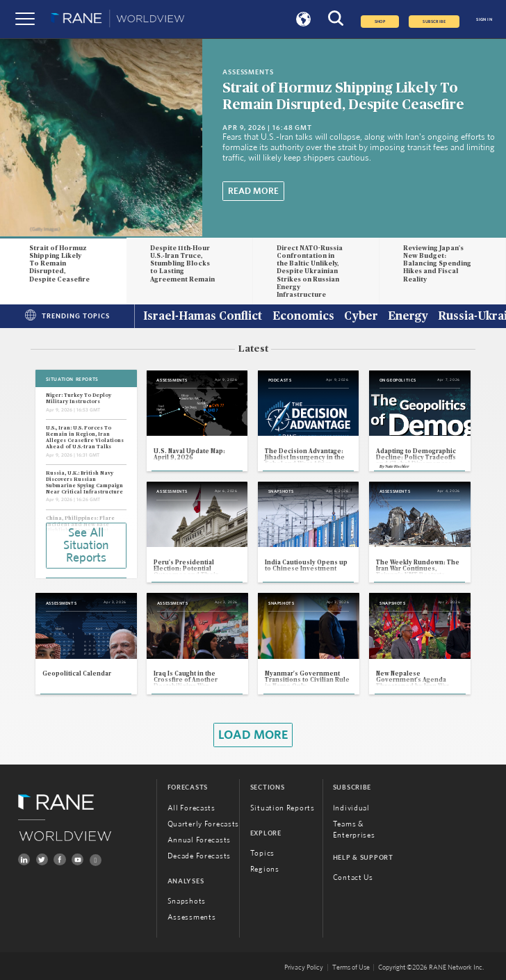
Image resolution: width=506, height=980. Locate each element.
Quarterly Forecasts (204, 824)
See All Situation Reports (86, 546)
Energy (408, 317)
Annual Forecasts (199, 840)
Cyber (361, 317)
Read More (253, 191)
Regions (265, 869)
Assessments (192, 917)
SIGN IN (484, 19)
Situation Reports (283, 808)
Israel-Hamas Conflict (203, 317)
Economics (303, 317)
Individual (351, 808)
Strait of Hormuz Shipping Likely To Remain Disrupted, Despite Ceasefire (59, 264)
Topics (262, 853)
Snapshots (187, 901)
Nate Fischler (397, 466)
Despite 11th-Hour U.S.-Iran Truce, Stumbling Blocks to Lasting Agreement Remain (182, 264)
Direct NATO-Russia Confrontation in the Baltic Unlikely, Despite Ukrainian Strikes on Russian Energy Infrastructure (310, 272)
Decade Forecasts (199, 856)
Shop (380, 22)
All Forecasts (191, 808)
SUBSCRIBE (434, 22)
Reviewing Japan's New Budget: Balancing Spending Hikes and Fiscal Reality (437, 264)
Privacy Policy (304, 967)
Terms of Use (351, 967)
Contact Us (353, 877)
